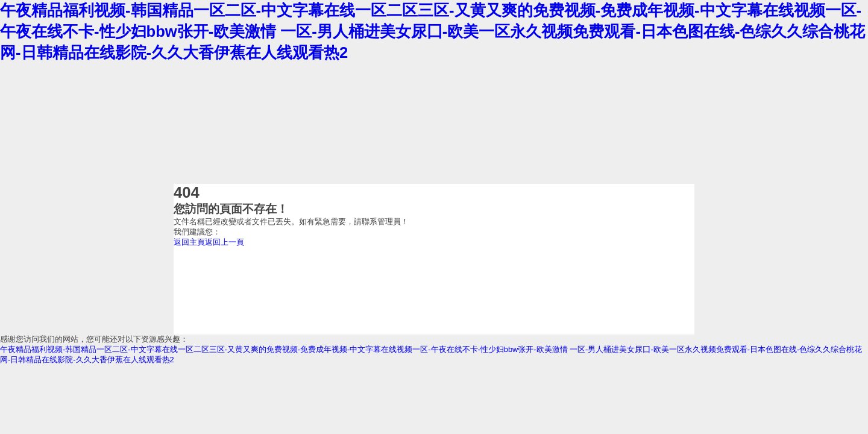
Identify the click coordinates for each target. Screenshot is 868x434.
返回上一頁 (225, 242)
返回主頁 (189, 242)
